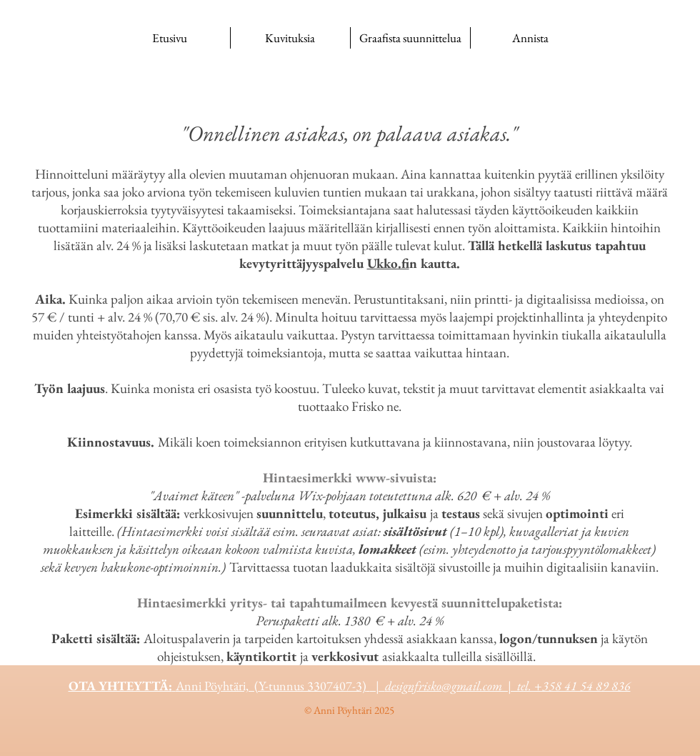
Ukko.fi (388, 263)
